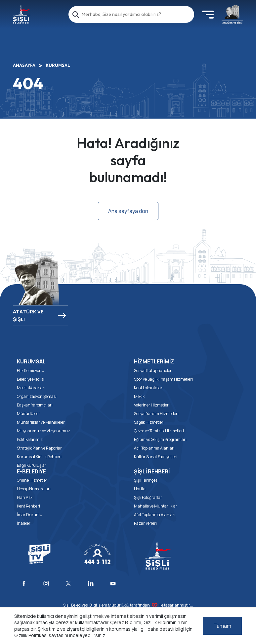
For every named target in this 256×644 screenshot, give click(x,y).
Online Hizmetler (32, 480)
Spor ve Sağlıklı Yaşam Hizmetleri (163, 379)
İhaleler (24, 523)
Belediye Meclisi (31, 379)
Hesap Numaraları (34, 489)
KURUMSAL (58, 65)
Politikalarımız (30, 439)
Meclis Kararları (31, 388)
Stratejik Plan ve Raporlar (39, 448)
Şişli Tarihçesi (146, 480)
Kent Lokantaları (149, 388)
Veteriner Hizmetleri (152, 405)
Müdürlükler (28, 414)
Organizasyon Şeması (37, 396)
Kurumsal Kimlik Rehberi (39, 457)
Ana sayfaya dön (128, 211)
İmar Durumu (30, 515)
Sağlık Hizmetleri (149, 422)
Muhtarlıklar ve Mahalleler (41, 422)
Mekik (139, 396)
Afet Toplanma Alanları (155, 515)
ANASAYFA (24, 65)
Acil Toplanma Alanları (154, 448)
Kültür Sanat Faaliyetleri (156, 457)
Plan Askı (25, 497)
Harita (140, 489)
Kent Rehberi (28, 506)
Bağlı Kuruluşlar (32, 465)
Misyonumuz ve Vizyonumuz (43, 431)
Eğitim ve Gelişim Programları (160, 439)
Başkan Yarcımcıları (35, 405)
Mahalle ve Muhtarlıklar (156, 506)
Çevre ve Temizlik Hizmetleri (159, 431)
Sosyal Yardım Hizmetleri (156, 414)
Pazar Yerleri (145, 523)
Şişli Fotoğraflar (148, 497)
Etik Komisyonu (31, 371)
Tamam (222, 626)
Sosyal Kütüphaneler (153, 371)
